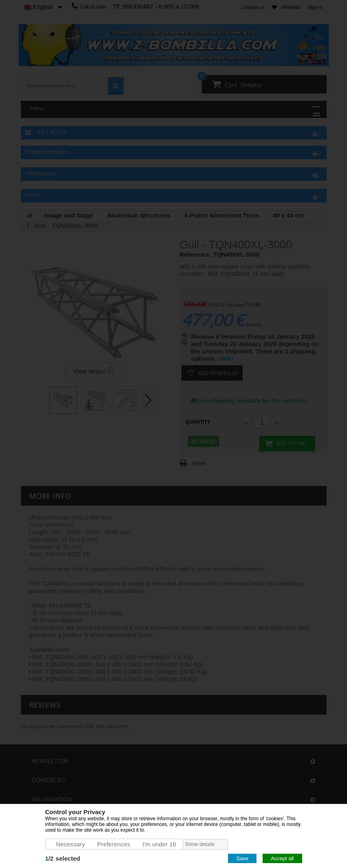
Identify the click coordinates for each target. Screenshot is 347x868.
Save (242, 858)
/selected (63, 858)
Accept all (282, 858)
